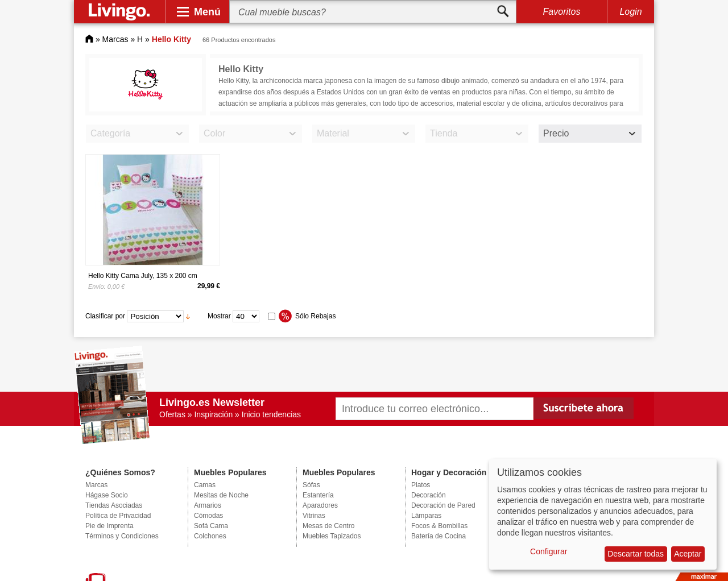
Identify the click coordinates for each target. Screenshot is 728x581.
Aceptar (688, 554)
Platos (421, 485)
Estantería (318, 495)
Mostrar (219, 316)
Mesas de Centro (328, 526)
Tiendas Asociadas (114, 505)
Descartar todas (636, 554)
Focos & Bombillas (439, 526)
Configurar (549, 551)
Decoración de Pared (443, 505)
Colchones (210, 536)
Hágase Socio (107, 495)
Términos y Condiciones (122, 536)
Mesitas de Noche (221, 495)
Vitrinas (314, 516)
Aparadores (320, 505)
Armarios (208, 505)
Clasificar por (105, 316)
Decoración (429, 495)
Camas (205, 485)
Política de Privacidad (118, 516)
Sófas (311, 485)
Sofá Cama (211, 526)
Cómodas (208, 516)
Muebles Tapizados (332, 536)
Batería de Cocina (439, 536)
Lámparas (426, 516)
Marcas (115, 39)
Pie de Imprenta (109, 526)
